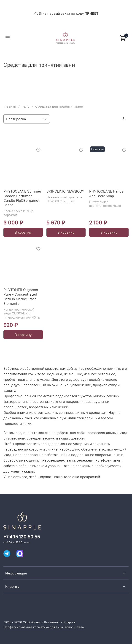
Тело (26, 106)
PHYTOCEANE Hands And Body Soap (106, 193)
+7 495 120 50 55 (22, 537)
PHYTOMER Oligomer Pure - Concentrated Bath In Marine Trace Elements (21, 297)
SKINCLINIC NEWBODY (65, 191)
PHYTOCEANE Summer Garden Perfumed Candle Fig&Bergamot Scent (22, 198)
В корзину (23, 232)
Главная (10, 106)
